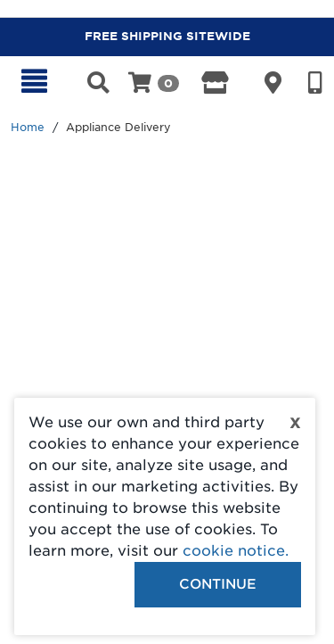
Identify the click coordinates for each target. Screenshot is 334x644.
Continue (218, 584)
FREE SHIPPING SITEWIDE (167, 36)
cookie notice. (236, 551)
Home (28, 127)
